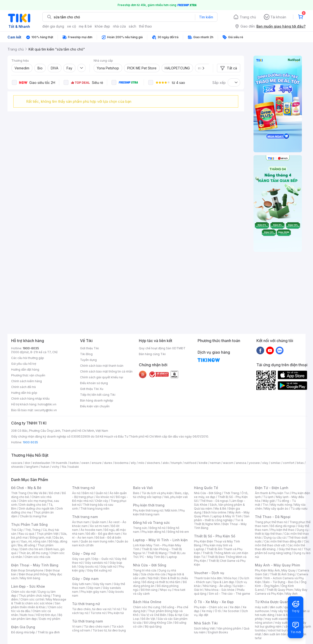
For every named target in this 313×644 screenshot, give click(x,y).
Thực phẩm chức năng (34, 596)
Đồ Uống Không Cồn (158, 623)
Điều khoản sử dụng (94, 383)
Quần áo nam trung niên (97, 541)
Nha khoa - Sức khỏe (220, 590)
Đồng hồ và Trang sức (151, 523)
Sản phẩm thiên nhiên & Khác (36, 605)
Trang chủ (248, 17)
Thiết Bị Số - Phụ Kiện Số (215, 536)
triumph (177, 463)
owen (85, 463)
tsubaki (74, 467)
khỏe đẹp (102, 26)
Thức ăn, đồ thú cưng (33, 553)
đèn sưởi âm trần (275, 634)
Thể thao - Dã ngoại (214, 501)
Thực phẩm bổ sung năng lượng (283, 551)
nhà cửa (119, 26)
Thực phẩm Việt (48, 534)
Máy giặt (269, 501)
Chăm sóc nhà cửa (37, 557)
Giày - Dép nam (85, 579)
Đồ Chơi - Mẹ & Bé (26, 488)
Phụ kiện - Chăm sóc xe (211, 607)
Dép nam (94, 588)
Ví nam (77, 626)
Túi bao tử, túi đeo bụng (109, 630)
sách (132, 26)
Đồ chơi (54, 493)
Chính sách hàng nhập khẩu (30, 399)
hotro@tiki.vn (47, 404)
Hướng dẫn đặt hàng (25, 370)
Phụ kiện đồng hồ (153, 532)
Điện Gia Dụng (23, 627)
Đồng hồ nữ (157, 528)
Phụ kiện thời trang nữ (148, 510)
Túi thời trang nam (87, 621)
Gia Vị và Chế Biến (154, 615)
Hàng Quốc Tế (206, 488)
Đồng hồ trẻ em (178, 532)
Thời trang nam (85, 517)
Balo (136, 493)
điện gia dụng (53, 26)
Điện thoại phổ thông (33, 574)
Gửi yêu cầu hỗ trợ (24, 364)
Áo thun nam (81, 522)
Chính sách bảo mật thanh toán (102, 366)
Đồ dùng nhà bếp (23, 632)
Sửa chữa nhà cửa (153, 574)
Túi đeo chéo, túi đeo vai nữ (91, 609)
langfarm (32, 467)
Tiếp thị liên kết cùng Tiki (98, 395)
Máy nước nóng (281, 505)
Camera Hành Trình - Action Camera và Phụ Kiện (282, 578)
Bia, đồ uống (27, 545)
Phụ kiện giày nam (93, 592)
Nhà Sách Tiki (206, 623)
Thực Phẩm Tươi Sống (29, 524)
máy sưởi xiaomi (286, 623)
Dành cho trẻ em (32, 549)
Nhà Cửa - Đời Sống (150, 565)
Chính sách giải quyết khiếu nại (102, 377)
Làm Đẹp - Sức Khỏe (28, 586)
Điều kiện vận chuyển (95, 406)
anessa (241, 463)
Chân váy (102, 501)
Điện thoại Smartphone (27, 570)
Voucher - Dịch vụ (209, 573)
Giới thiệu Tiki (89, 348)
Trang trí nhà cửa (145, 570)
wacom (228, 463)
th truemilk (60, 463)
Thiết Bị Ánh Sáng (282, 574)
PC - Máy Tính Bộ (152, 557)
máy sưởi (261, 607)
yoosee (254, 463)
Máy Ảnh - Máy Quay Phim (277, 565)
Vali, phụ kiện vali (176, 497)
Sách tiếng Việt (204, 628)
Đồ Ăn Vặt (148, 619)
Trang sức (140, 528)
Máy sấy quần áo (276, 509)
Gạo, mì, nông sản (34, 541)
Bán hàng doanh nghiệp (97, 400)
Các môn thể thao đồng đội (283, 541)
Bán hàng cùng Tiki (152, 354)
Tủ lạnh (268, 497)
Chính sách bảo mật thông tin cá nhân (106, 371)
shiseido (17, 467)
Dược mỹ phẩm (50, 619)
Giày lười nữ (108, 567)
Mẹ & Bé (220, 509)
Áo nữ (76, 493)
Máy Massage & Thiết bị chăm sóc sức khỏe (39, 601)
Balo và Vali (143, 488)
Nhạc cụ (166, 590)
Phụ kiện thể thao (282, 530)
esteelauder (41, 463)
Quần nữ (101, 493)
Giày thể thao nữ (290, 549)
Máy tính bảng (30, 578)
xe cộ (71, 26)
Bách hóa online (215, 512)
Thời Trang (231, 493)
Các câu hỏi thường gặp (28, 358)
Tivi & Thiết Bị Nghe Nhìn (219, 522)
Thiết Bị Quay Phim (280, 590)
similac (276, 463)
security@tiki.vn (46, 410)
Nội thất (153, 578)
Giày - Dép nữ (84, 553)
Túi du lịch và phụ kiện (157, 493)
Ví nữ (117, 609)
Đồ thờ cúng (149, 590)
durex (108, 463)
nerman (215, 463)
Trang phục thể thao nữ (271, 522)
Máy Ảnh (291, 594)
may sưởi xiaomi (276, 619)
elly (133, 463)
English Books (218, 632)
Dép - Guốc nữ (103, 559)
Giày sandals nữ (96, 563)
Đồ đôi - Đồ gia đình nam (103, 534)
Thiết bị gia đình (49, 632)
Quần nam (99, 522)
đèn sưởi (276, 607)
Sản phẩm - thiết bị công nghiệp (222, 518)
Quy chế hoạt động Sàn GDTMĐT (162, 348)
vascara (17, 463)
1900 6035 (30, 442)
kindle (203, 463)
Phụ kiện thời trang (149, 505)
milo (141, 463)
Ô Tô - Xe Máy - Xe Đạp (214, 602)
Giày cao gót (81, 559)
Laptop (172, 557)
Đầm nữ (88, 493)
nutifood (190, 463)
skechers (153, 463)
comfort (289, 463)
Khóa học (231, 578)
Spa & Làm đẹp (224, 582)
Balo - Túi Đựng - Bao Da (281, 582)
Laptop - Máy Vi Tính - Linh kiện (160, 540)
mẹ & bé (85, 26)
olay (265, 463)
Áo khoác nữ (105, 497)
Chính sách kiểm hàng (26, 381)
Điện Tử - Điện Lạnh (272, 488)
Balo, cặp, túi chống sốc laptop (161, 495)
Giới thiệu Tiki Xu (92, 389)
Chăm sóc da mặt (23, 592)
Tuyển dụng (88, 360)
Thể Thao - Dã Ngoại (273, 517)
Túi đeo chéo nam (97, 626)
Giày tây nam (102, 584)
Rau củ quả (26, 534)
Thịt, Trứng (33, 530)
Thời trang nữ (83, 488)
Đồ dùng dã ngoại (283, 526)
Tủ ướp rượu (299, 509)
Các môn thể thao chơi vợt (282, 543)
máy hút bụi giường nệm (281, 625)
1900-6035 (31, 348)
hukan (45, 467)
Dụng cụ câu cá (275, 538)
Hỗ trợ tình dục (46, 615)
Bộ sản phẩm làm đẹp (37, 617)
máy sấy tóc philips (285, 611)
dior (27, 463)
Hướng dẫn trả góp (24, 393)
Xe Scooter (231, 611)
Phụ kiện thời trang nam (159, 512)
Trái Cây (17, 530)
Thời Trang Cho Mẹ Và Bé (29, 493)
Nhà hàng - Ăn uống (217, 586)
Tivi (265, 505)
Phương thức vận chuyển (28, 375)
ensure (97, 463)
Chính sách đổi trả (23, 387)
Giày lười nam (81, 584)
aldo (166, 463)
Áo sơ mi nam (99, 526)
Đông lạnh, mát (41, 538)
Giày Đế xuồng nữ (99, 570)
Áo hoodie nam (91, 530)
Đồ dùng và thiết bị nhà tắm (161, 582)
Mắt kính (171, 510)
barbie (74, 463)
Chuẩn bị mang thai (33, 516)
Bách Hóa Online (147, 602)
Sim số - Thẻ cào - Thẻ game (229, 594)
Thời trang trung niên (95, 509)
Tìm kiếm (206, 17)
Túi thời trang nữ (86, 604)
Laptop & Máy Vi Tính (227, 516)
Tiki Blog (86, 354)
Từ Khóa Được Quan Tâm (276, 602)
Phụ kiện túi (116, 613)
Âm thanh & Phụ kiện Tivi (272, 493)
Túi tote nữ (98, 613)
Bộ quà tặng (153, 626)
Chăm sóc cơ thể (32, 599)
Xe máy (207, 611)
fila (64, 467)
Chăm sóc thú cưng (147, 607)
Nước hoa (27, 615)
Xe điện (235, 607)
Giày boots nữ (88, 567)
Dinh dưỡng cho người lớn (37, 509)
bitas (300, 463)
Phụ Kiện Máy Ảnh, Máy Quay (275, 570)
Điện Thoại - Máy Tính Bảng (35, 565)
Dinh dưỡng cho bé (33, 505)
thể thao (145, 26)
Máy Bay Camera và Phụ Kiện (281, 592)
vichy (56, 467)
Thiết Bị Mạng (157, 553)
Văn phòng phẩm (229, 628)
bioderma (122, 463)
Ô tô (218, 611)
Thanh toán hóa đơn (208, 578)
